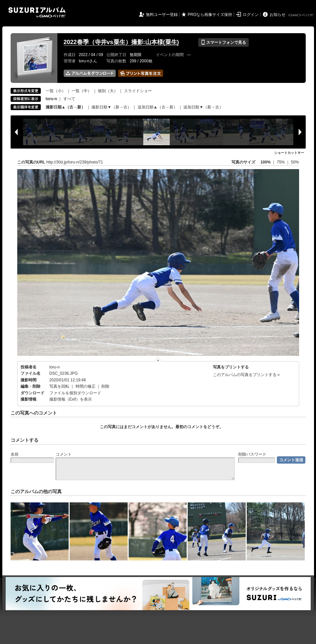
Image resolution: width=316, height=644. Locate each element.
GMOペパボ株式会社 (302, 15)
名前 (15, 454)
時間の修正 (86, 386)
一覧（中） (82, 91)
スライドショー (138, 91)
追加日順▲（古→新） (158, 107)
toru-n (55, 367)
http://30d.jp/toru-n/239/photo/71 (75, 162)
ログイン (251, 15)
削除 (105, 386)
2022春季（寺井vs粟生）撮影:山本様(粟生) (121, 42)
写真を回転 (59, 386)
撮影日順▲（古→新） (66, 107)
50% (295, 162)
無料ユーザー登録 (162, 15)
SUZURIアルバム (37, 12)
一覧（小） (56, 91)
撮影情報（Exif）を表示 (71, 399)
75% (281, 162)
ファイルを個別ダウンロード (75, 393)
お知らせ (278, 15)
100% (265, 162)
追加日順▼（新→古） (203, 107)
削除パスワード (252, 454)
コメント (64, 454)
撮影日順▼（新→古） (111, 107)
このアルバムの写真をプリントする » (246, 375)
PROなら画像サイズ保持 (210, 15)
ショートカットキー (289, 153)
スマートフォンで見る (223, 42)
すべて (69, 99)
